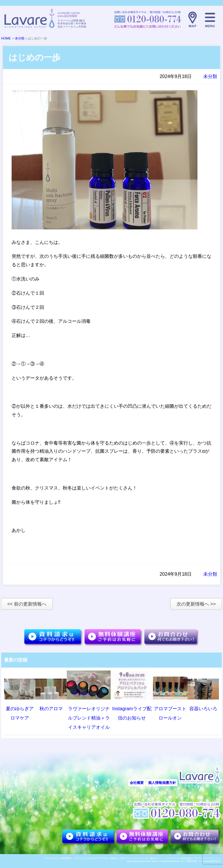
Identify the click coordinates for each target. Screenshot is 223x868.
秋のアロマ (51, 709)
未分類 (20, 38)
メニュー (210, 19)
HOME (6, 38)
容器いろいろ (203, 709)
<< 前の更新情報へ (27, 604)
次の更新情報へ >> (196, 604)
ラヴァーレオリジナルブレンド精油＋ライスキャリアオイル (89, 718)
